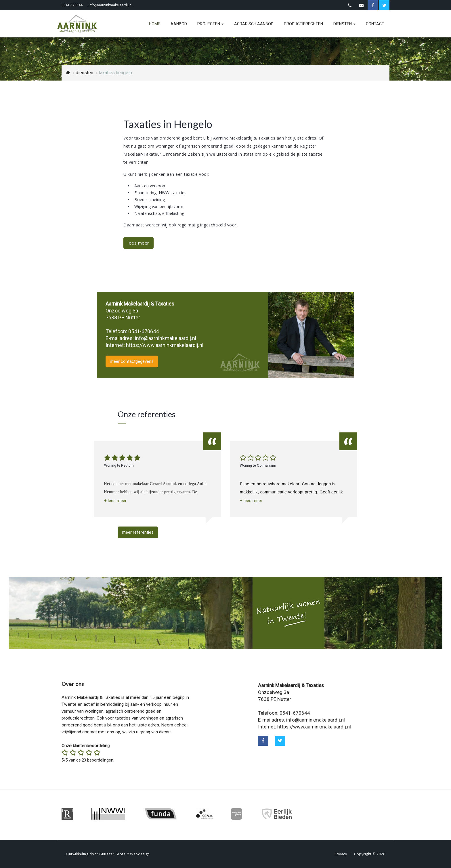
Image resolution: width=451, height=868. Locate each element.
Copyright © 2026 (370, 854)
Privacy (341, 854)
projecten (211, 24)
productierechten (303, 24)
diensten (344, 24)
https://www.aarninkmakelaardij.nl (165, 345)
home (155, 24)
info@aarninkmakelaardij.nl (110, 5)
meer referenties (138, 532)
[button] (115, 501)
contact (375, 24)
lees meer (138, 243)
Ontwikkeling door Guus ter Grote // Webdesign (108, 854)
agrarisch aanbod (254, 24)
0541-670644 (72, 5)
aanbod (179, 24)
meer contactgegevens (132, 361)
